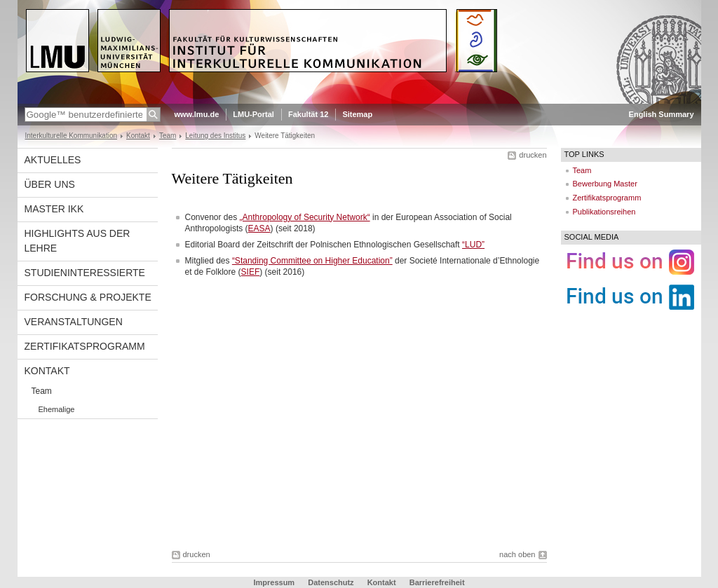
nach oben (517, 554)
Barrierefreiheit (437, 582)
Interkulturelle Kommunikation (72, 136)
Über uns (50, 184)
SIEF (251, 272)
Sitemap (357, 114)
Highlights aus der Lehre (77, 241)
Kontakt (138, 136)
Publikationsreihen (604, 212)
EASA (259, 228)
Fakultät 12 (308, 114)
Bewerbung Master (605, 184)
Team (168, 136)
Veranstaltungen (74, 322)
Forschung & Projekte (88, 297)
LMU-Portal (253, 114)
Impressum (274, 582)
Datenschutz (331, 582)
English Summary (662, 114)
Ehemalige (57, 409)
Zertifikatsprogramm (85, 346)
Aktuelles (53, 160)
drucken (533, 155)
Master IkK (54, 209)
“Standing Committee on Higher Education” (312, 261)
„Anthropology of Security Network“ (305, 217)
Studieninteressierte (85, 273)
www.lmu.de (197, 114)
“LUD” (473, 245)
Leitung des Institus (215, 136)
